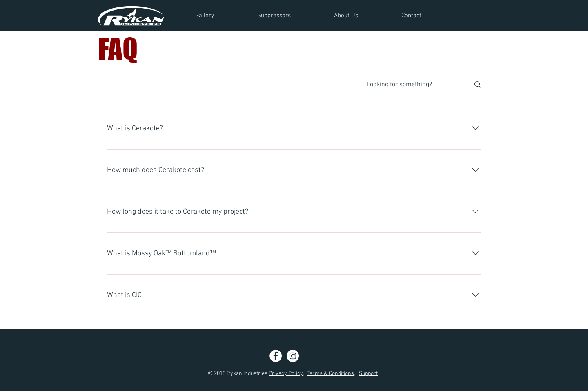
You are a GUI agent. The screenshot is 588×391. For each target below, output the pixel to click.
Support (368, 374)
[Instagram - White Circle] (293, 356)
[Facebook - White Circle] (276, 356)
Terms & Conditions (330, 374)
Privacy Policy (286, 374)
